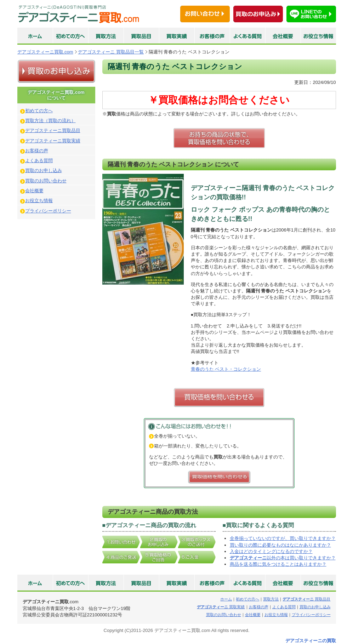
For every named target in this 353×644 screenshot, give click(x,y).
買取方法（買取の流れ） (50, 121)
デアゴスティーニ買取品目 (53, 130)
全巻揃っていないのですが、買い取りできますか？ (283, 538)
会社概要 (34, 191)
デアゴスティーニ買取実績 (53, 141)
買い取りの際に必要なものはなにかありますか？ (280, 545)
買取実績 (221, 607)
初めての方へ (39, 111)
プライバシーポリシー (48, 211)
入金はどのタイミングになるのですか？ (271, 551)
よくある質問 (39, 161)
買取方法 (271, 599)
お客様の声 (37, 151)
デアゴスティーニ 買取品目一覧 (111, 52)
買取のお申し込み (44, 170)
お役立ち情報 (39, 201)
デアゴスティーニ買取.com (45, 52)
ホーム (226, 599)
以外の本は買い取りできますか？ (283, 558)
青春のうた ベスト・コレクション (226, 369)
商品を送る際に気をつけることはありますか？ (278, 564)
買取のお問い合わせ (46, 181)
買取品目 (306, 599)
